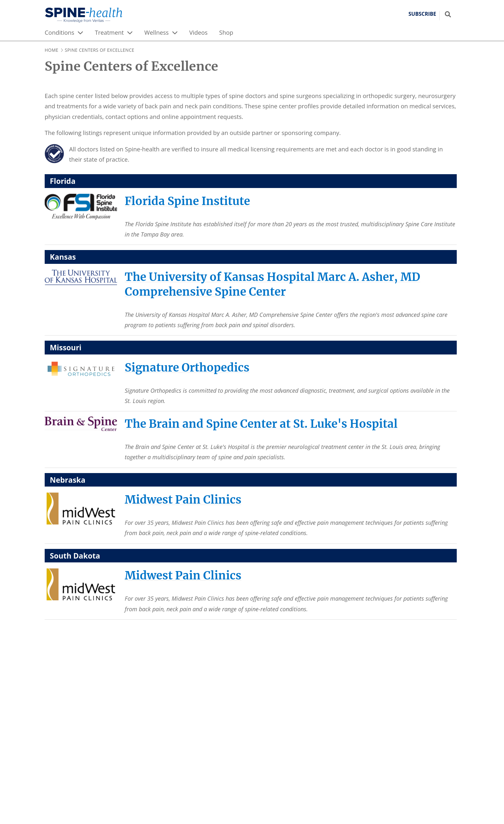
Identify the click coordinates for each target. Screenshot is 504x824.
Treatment (109, 32)
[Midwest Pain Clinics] (183, 500)
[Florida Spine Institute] (187, 201)
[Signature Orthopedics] (187, 367)
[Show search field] (448, 14)
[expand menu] (80, 32)
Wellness (157, 32)
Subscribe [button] (422, 14)
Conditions (59, 32)
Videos (198, 32)
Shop (226, 32)
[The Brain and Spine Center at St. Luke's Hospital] (261, 424)
